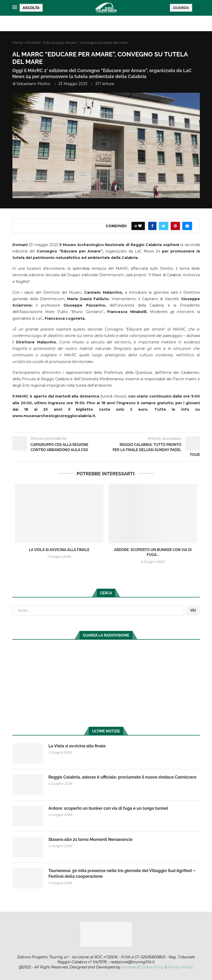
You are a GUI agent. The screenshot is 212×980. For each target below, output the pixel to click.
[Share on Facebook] (152, 226)
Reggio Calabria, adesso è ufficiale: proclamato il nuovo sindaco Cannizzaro (123, 777)
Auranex (129, 967)
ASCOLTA (31, 8)
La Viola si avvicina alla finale (59, 550)
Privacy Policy (180, 967)
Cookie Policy (152, 967)
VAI (193, 610)
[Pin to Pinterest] (175, 226)
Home (18, 43)
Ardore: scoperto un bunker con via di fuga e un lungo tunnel (108, 808)
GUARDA (181, 8)
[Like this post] (140, 226)
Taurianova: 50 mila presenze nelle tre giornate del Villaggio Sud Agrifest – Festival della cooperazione (122, 873)
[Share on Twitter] (164, 226)
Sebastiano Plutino (33, 84)
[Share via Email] (187, 226)
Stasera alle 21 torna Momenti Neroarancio (91, 839)
